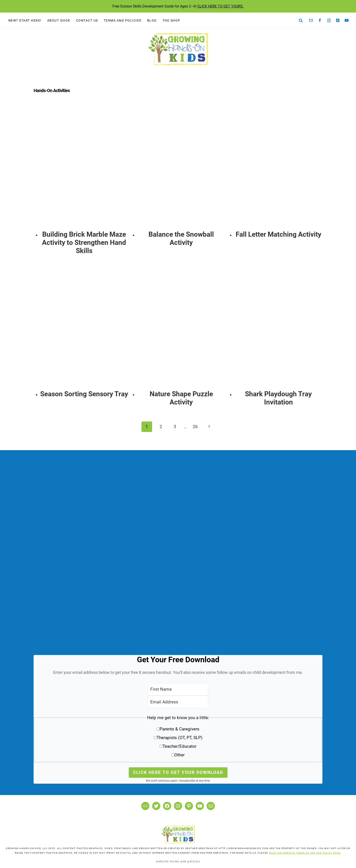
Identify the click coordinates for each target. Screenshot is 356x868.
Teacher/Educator (179, 746)
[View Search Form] (301, 20)
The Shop (171, 20)
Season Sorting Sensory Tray (84, 394)
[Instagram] (329, 20)
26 (195, 427)
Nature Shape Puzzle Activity (181, 398)
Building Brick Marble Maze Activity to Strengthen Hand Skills (84, 242)
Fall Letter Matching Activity (278, 234)
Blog (152, 20)
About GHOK (59, 20)
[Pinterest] (338, 20)
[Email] (311, 20)
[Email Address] (178, 702)
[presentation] (84, 168)
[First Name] (178, 689)
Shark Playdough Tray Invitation (278, 398)
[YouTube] (347, 20)
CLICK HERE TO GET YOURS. (220, 6)
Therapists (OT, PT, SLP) (180, 738)
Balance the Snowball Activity (181, 238)
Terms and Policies (123, 20)
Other (179, 755)
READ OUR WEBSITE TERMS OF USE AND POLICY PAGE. (305, 853)
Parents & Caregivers (179, 729)
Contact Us (87, 20)
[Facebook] (320, 20)
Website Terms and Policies (178, 861)
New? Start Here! (25, 20)
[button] (178, 738)
